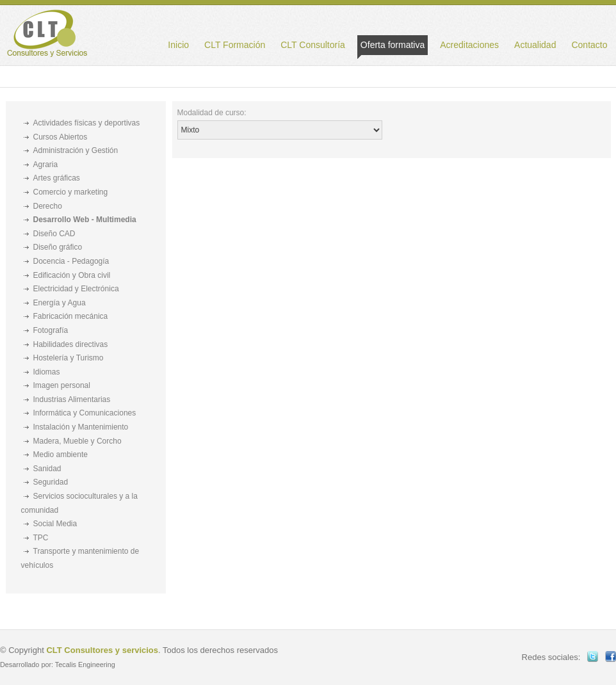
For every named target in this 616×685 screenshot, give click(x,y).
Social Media (55, 524)
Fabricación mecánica (71, 316)
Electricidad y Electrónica (76, 289)
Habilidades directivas (71, 344)
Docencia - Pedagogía (71, 261)
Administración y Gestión (76, 150)
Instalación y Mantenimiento (81, 427)
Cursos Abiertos (61, 137)
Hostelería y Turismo (69, 358)
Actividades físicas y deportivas (87, 123)
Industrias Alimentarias (72, 399)
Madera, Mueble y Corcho (77, 441)
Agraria (46, 165)
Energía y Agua (60, 303)
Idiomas (47, 372)
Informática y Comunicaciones (85, 413)
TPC (41, 538)
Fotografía (51, 330)
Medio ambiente (61, 455)
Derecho (48, 206)
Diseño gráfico (58, 247)
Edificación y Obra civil (72, 275)
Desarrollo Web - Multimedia (85, 220)
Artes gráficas (57, 178)
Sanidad (47, 469)
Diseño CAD (54, 234)
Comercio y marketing (71, 192)
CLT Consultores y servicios (102, 650)
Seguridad (51, 482)
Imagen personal (62, 385)
